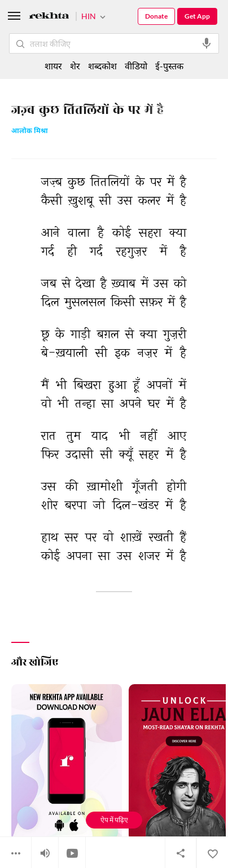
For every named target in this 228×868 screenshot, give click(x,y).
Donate (156, 16)
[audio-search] (207, 43)
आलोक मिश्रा (30, 132)
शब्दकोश (102, 66)
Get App (197, 16)
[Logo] (49, 17)
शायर (53, 66)
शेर (75, 66)
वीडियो (136, 66)
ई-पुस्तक (169, 66)
